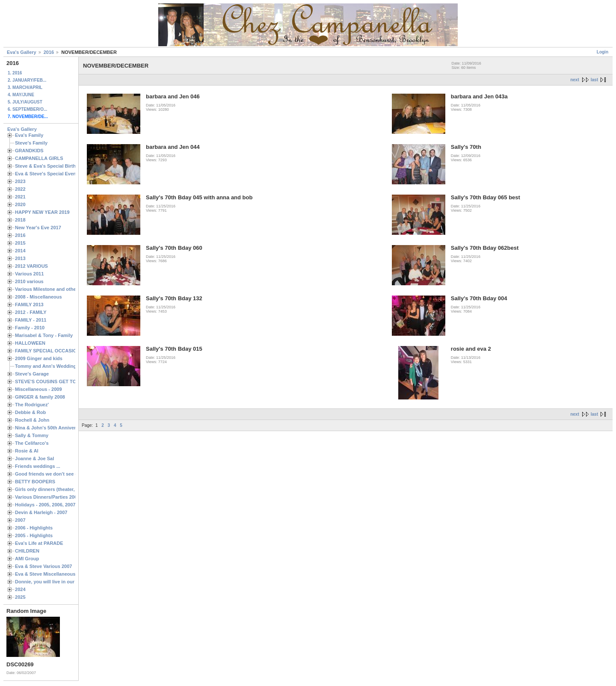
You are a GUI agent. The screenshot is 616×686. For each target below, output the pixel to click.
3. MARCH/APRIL (25, 87)
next (575, 80)
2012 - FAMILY (31, 312)
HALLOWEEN (30, 343)
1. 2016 (15, 73)
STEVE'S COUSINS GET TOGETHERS (57, 381)
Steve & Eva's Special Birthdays (51, 166)
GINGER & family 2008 (40, 397)
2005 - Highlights (34, 535)
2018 (20, 220)
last (594, 80)
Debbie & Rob (30, 412)
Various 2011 (29, 274)
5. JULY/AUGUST (25, 102)
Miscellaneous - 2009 (38, 389)
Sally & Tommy (32, 435)
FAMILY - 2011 (31, 320)
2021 (20, 197)
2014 (20, 251)
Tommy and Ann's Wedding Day (50, 366)
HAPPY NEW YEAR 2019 (42, 212)
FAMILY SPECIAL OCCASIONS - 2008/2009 (62, 351)
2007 (20, 520)
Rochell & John (32, 420)
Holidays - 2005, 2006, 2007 (45, 505)
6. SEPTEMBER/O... (27, 109)
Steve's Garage (32, 374)
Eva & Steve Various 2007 (44, 566)
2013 (20, 258)
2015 (20, 243)
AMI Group (27, 559)
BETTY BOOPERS (35, 482)
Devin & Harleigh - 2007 (41, 512)
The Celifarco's (32, 443)
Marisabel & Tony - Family (44, 335)
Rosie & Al (27, 451)
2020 (20, 204)
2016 (49, 52)
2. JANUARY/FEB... (27, 80)
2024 (20, 589)
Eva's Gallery (22, 52)
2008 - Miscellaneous (38, 297)
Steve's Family (31, 143)
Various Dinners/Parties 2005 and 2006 (58, 497)
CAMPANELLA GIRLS (39, 158)
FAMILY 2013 (29, 305)
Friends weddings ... (38, 466)
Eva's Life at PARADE (39, 543)
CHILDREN (27, 551)
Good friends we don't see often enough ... (62, 474)
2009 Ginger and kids (39, 358)
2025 (20, 597)
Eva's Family (29, 135)
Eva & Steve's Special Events (48, 174)
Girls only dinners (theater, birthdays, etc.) (62, 489)
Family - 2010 (30, 328)
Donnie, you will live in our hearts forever (61, 582)
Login (603, 52)
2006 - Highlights (34, 528)
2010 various (29, 281)
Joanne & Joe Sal (34, 458)
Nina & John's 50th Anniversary (50, 428)
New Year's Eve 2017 (38, 228)
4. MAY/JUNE (21, 95)
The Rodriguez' (32, 405)
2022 (20, 189)
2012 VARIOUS (31, 266)
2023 (20, 181)
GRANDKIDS (29, 151)
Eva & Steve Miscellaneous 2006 (51, 574)
